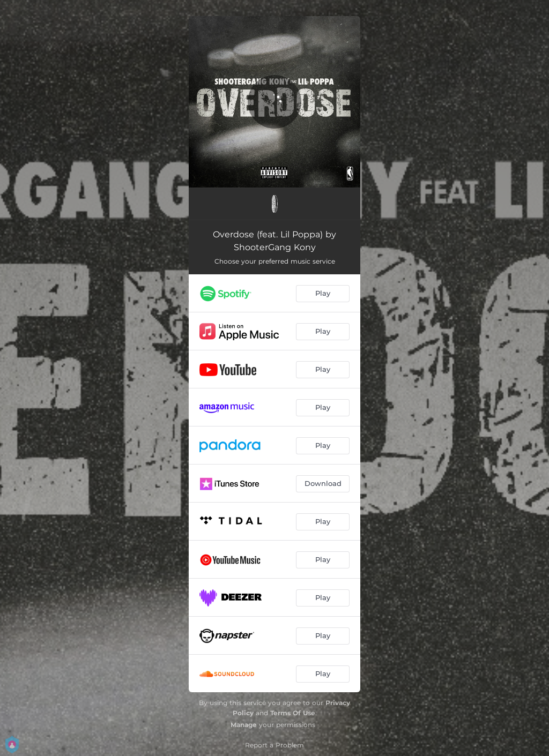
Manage (244, 725)
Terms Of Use (293, 713)
